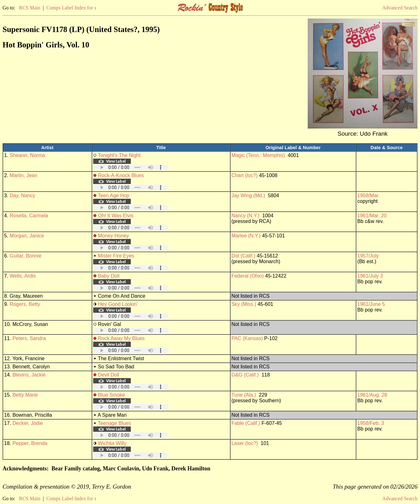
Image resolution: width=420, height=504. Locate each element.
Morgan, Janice (27, 236)
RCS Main (29, 8)
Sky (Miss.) (244, 304)
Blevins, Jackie (29, 375)
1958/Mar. (368, 195)
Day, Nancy (23, 195)
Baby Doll (109, 276)
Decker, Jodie (28, 423)
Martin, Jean (24, 175)
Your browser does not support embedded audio (131, 167)
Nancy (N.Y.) (246, 216)
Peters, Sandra (29, 338)
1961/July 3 (370, 276)
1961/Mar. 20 (372, 216)
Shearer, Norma (27, 155)
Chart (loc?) (245, 175)
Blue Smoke (111, 395)
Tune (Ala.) (244, 395)
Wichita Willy (112, 443)
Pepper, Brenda (30, 443)
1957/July (368, 256)
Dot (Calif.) (243, 256)
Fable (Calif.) (246, 423)
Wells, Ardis (23, 276)
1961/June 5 (371, 304)
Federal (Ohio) (248, 276)
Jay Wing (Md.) (248, 195)
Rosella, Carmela (29, 216)
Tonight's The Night (119, 155)
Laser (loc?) (245, 443)
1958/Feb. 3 (371, 423)
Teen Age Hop (114, 195)
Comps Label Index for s (71, 8)
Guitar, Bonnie (26, 256)
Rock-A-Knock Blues (121, 175)
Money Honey (113, 236)
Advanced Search (400, 8)
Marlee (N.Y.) (246, 236)
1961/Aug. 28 (372, 395)
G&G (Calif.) (245, 375)
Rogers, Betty (25, 304)
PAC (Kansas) (247, 338)
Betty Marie (25, 395)
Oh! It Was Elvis (116, 216)
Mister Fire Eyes (116, 256)
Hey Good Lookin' (118, 304)
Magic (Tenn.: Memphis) (258, 155)
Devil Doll (109, 375)
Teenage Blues (114, 423)
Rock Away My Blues (121, 338)
